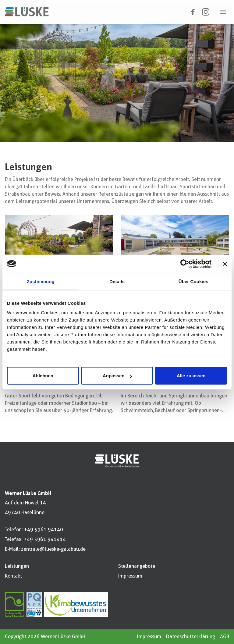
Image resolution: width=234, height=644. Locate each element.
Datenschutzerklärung (191, 637)
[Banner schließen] (225, 264)
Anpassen (117, 376)
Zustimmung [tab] (41, 281)
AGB (225, 637)
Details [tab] (117, 281)
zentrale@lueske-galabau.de (53, 549)
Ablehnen (43, 376)
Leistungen (17, 566)
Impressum (130, 576)
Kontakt (13, 576)
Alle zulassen (191, 376)
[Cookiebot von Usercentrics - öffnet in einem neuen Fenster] (185, 264)
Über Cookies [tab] (193, 281)
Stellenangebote (137, 566)
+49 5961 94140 (44, 530)
